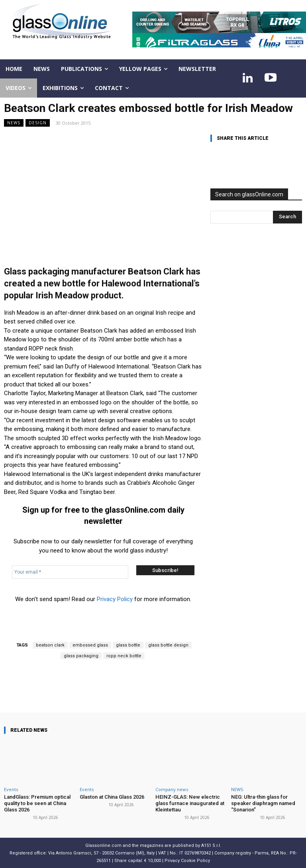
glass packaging (81, 656)
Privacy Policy (115, 599)
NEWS (14, 123)
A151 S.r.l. (211, 845)
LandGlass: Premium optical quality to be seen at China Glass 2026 (37, 803)
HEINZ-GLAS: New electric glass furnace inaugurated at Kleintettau (189, 803)
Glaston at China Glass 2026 (112, 797)
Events (11, 789)
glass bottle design (168, 645)
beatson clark (50, 645)
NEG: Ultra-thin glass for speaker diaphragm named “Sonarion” (263, 803)
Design (38, 123)
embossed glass (90, 645)
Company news (172, 789)
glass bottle (128, 645)
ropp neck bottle (124, 656)
